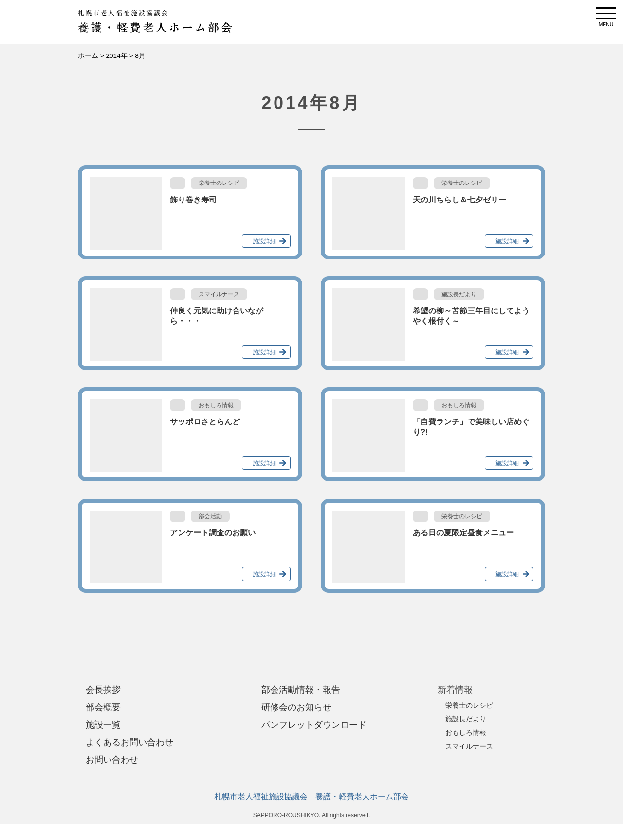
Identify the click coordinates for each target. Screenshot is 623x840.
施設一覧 (103, 725)
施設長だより (466, 719)
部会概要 (103, 707)
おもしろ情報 (466, 732)
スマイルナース (469, 746)
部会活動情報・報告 (301, 690)
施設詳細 (264, 241)
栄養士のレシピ (469, 705)
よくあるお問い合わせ (129, 742)
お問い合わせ (112, 760)
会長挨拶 (103, 690)
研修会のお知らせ (296, 707)
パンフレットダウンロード (314, 725)
